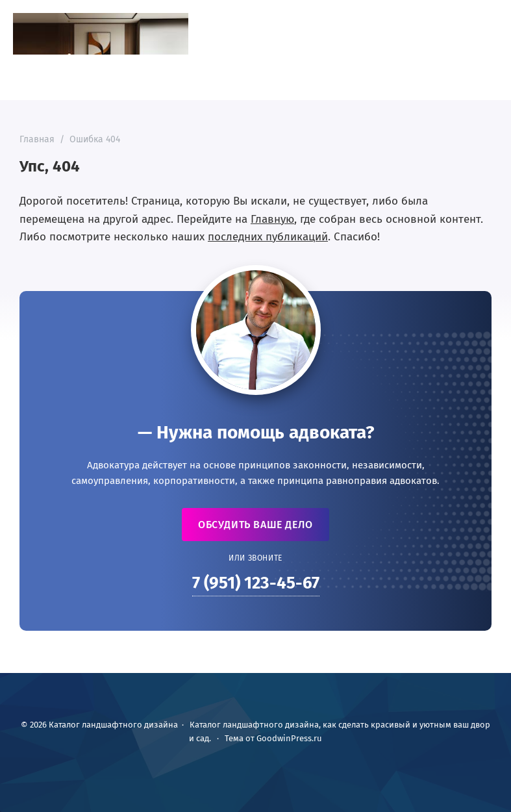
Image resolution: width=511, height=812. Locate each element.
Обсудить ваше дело (255, 525)
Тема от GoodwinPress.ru (273, 738)
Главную (272, 219)
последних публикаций (268, 237)
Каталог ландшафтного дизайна (101, 34)
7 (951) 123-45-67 (256, 583)
